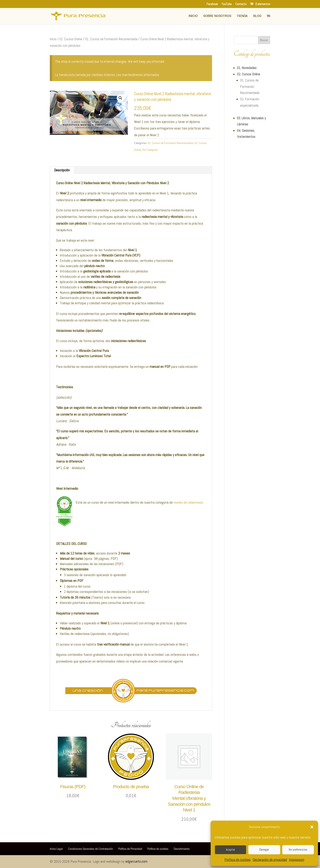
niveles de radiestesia (188, 502)
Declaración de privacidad (270, 860)
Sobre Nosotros (217, 16)
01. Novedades (247, 68)
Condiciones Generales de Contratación (90, 849)
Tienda (242, 16)
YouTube (227, 4)
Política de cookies (238, 860)
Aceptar (231, 850)
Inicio (193, 16)
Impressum (297, 860)
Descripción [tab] (62, 170)
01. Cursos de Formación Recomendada (111, 39)
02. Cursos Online (71, 39)
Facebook (212, 4)
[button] (312, 827)
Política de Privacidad (130, 849)
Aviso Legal (56, 849)
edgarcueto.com (136, 861)
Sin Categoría (150, 150)
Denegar (264, 850)
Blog (257, 16)
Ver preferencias (298, 850)
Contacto (241, 4)
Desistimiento (182, 849)
